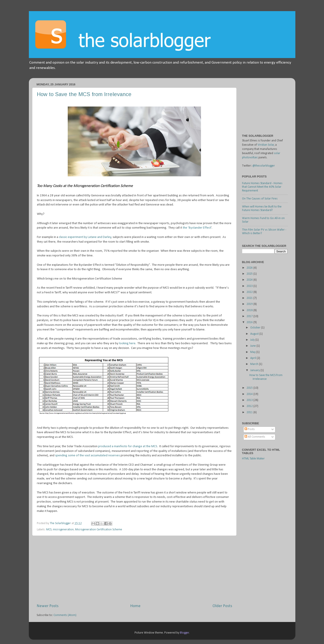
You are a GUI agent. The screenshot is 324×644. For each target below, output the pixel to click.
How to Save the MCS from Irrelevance (84, 94)
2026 (250, 268)
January (255, 370)
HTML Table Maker (253, 459)
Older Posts (222, 606)
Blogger (184, 633)
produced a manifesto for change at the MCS (128, 446)
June (253, 346)
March (255, 364)
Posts (250, 429)
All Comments (255, 437)
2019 (250, 304)
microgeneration (63, 530)
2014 (250, 394)
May (253, 352)
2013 (250, 400)
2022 (250, 292)
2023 (250, 286)
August (255, 334)
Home (135, 606)
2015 (250, 388)
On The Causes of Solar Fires (260, 199)
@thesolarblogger (264, 166)
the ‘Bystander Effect (197, 228)
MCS (49, 530)
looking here (127, 343)
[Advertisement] (134, 570)
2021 (250, 298)
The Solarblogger (61, 523)
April (253, 358)
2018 (250, 310)
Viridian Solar (266, 145)
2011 (250, 412)
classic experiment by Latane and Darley (85, 237)
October (256, 328)
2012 (250, 406)
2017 (250, 316)
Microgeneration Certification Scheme (99, 530)
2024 (250, 280)
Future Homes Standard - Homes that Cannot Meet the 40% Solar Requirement (262, 187)
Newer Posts (48, 606)
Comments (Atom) (65, 615)
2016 (250, 322)
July (253, 340)
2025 (250, 274)
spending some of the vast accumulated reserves (88, 456)
